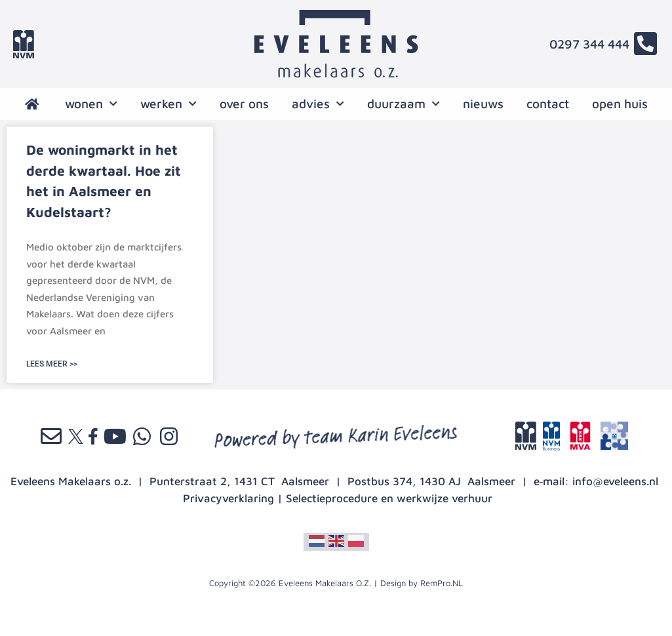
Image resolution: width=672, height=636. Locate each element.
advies (318, 104)
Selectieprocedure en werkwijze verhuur (389, 498)
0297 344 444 (589, 44)
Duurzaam (404, 104)
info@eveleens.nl (615, 481)
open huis (620, 104)
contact (548, 104)
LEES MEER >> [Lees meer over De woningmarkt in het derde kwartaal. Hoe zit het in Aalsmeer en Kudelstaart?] (52, 364)
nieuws (483, 104)
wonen (91, 104)
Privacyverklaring (228, 498)
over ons (244, 104)
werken (168, 104)
